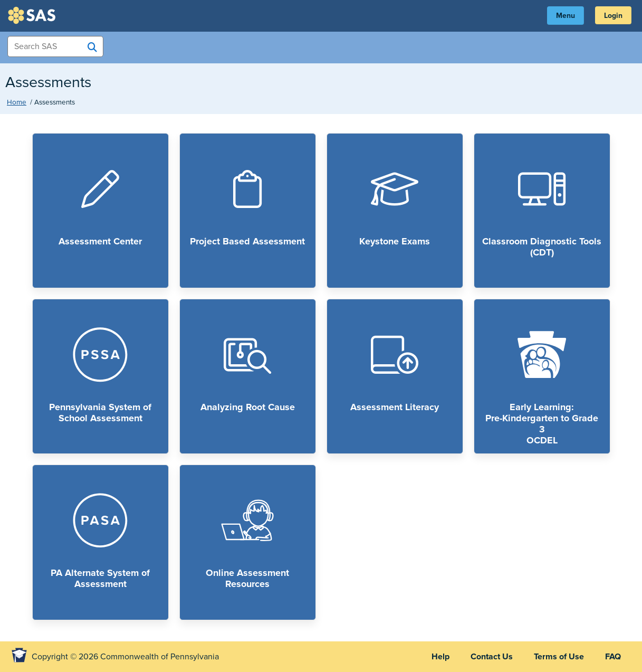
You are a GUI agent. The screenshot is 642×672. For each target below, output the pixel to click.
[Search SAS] (92, 47)
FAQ (613, 657)
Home (17, 102)
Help (440, 657)
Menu (566, 16)
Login (613, 16)
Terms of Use (559, 657)
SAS (33, 15)
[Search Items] (55, 46)
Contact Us (492, 657)
